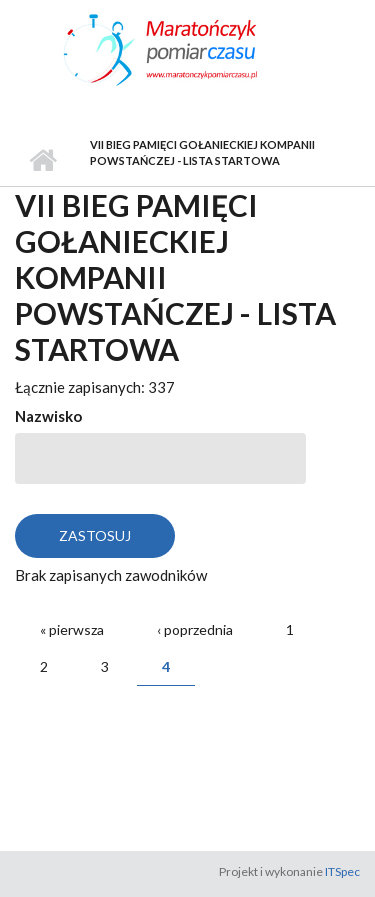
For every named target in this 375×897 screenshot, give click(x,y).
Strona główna (42, 161)
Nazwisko (48, 416)
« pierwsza (72, 629)
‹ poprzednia (195, 629)
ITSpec (342, 871)
